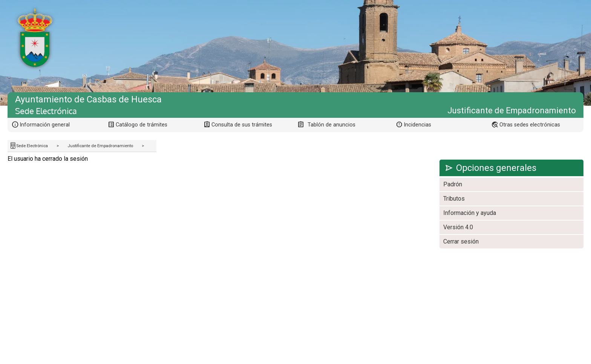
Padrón (453, 184)
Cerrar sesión (461, 241)
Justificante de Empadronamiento (100, 146)
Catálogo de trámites (142, 125)
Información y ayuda (470, 213)
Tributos (454, 199)
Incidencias (417, 125)
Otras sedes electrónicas (530, 125)
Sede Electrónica (32, 146)
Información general (45, 125)
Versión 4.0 (458, 227)
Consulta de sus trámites (242, 125)
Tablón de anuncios (331, 125)
